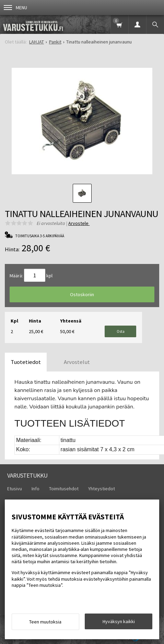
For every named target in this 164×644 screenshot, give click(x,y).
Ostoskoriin (82, 294)
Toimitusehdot (64, 489)
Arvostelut (77, 362)
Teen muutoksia (45, 622)
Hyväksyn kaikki (119, 621)
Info (36, 489)
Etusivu (15, 489)
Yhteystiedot (102, 489)
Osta (121, 331)
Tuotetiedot (26, 362)
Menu (15, 8)
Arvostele (79, 223)
